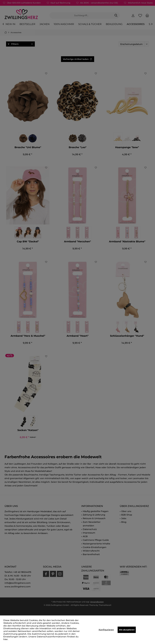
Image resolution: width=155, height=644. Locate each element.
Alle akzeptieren (127, 630)
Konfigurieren (106, 630)
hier (6, 639)
